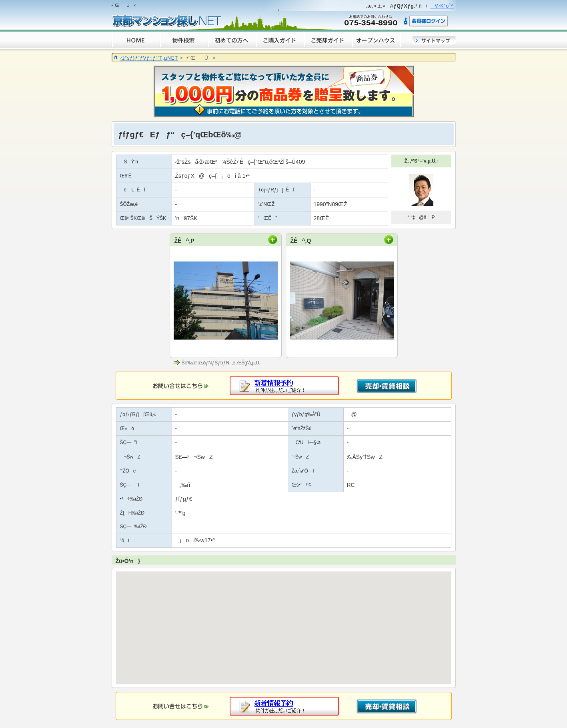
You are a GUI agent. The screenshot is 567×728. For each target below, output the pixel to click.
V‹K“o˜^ (442, 6)
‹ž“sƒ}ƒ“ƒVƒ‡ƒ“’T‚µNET (149, 58)
